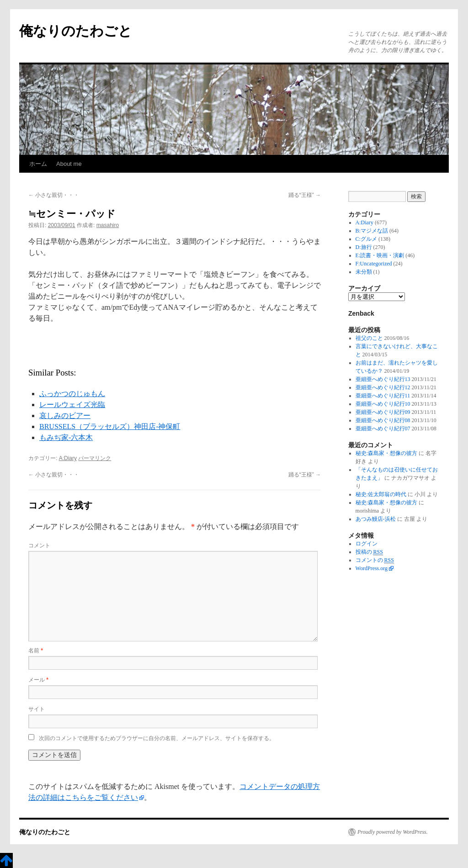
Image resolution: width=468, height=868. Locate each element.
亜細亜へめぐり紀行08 (383, 420)
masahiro (108, 225)
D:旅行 (364, 247)
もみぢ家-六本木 (66, 437)
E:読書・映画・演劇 (380, 255)
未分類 (364, 272)
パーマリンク (95, 458)
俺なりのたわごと (76, 31)
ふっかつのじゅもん (72, 394)
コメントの (375, 560)
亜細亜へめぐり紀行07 (383, 429)
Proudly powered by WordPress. (393, 832)
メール (38, 680)
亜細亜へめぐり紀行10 (383, 404)
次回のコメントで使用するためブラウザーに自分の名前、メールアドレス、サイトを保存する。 (157, 738)
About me (69, 164)
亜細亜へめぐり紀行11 (383, 396)
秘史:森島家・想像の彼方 (386, 453)
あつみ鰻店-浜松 (376, 519)
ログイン (367, 544)
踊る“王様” (305, 195)
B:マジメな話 (372, 231)
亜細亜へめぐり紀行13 (383, 379)
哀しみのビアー (65, 415)
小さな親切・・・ (54, 195)
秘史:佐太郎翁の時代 (381, 494)
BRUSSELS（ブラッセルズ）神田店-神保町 (110, 426)
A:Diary (68, 458)
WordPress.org (372, 568)
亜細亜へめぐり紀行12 (383, 387)
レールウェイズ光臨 (72, 405)
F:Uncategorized (374, 264)
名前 (36, 651)
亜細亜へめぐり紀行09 (383, 412)
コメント (39, 545)
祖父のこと (369, 338)
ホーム (38, 164)
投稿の (369, 552)
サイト (37, 709)
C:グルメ (366, 239)
